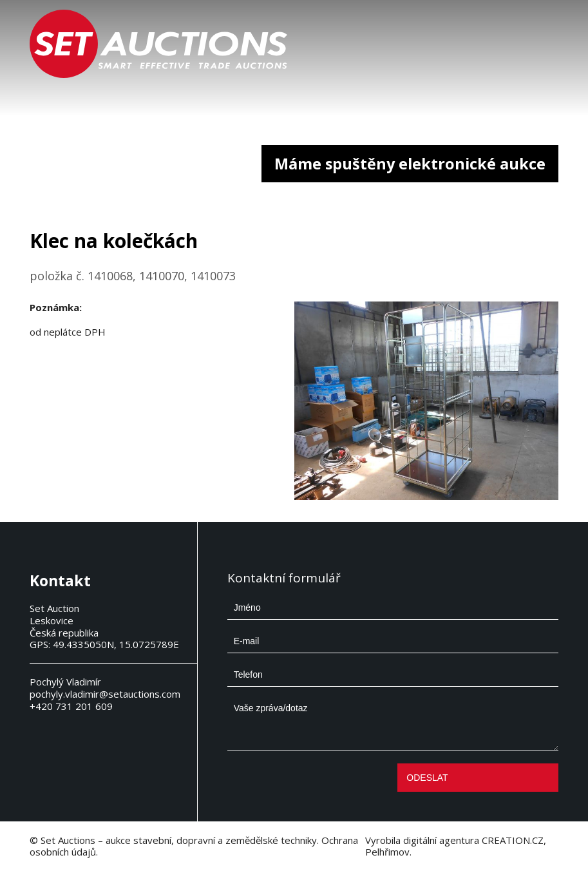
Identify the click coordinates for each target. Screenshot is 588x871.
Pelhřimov (387, 852)
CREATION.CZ (513, 840)
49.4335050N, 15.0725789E (116, 644)
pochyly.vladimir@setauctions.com (105, 694)
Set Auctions (68, 840)
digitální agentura (441, 840)
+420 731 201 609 (71, 706)
